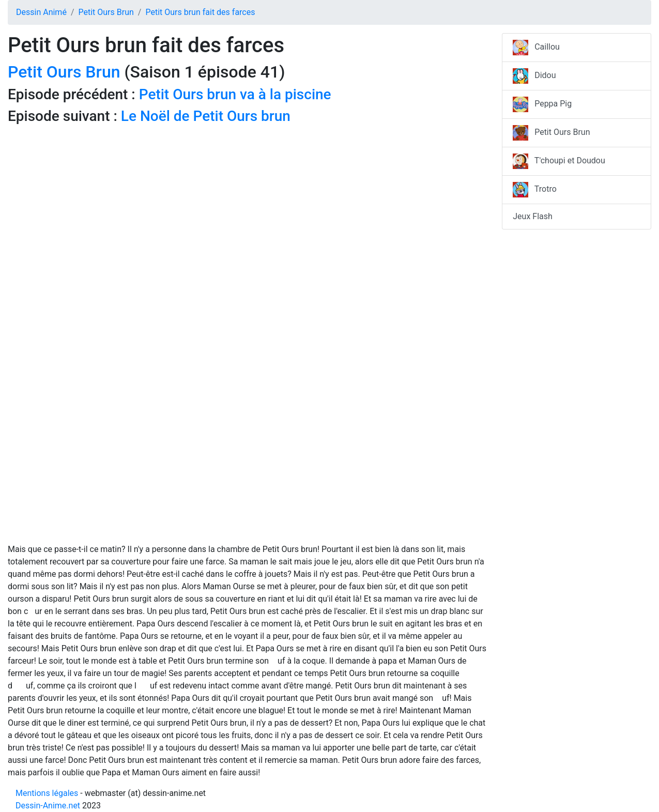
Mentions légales (47, 793)
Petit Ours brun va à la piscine (235, 94)
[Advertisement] (247, 202)
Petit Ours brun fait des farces (200, 12)
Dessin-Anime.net (48, 806)
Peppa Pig (542, 104)
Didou (534, 76)
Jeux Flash (533, 216)
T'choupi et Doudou (559, 161)
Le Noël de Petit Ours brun (206, 116)
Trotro (535, 190)
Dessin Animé (41, 12)
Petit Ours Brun (106, 12)
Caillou (536, 48)
